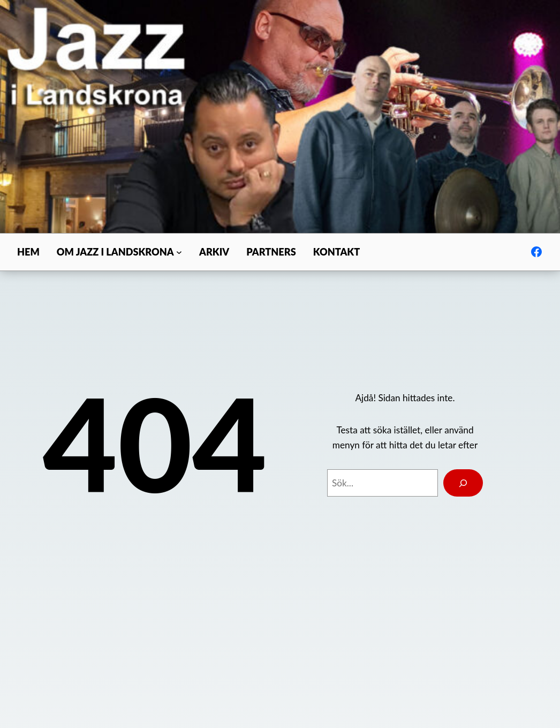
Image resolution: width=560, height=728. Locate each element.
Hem (28, 252)
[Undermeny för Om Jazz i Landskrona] (179, 252)
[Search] (463, 483)
